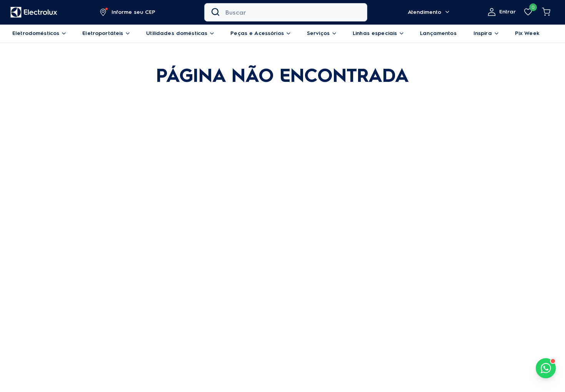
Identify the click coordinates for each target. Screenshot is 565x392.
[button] (128, 12)
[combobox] (286, 12)
